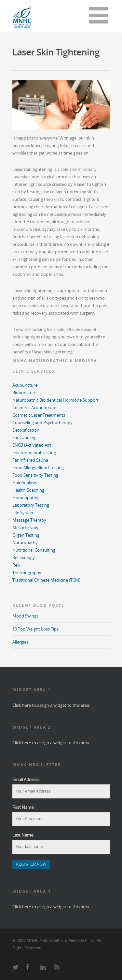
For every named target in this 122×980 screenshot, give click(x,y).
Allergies (20, 642)
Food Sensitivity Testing (35, 475)
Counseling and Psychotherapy (42, 423)
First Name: (23, 807)
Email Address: (26, 780)
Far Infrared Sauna (30, 460)
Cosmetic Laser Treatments (39, 415)
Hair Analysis (25, 483)
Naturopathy (25, 542)
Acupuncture (25, 385)
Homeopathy (25, 497)
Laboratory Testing (31, 505)
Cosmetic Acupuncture (34, 408)
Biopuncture (24, 393)
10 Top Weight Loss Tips (35, 629)
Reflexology (24, 557)
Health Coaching (28, 490)
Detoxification (26, 430)
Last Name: (23, 835)
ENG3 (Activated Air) (32, 445)
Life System (23, 512)
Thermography (27, 572)
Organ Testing (26, 535)
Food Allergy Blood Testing (38, 468)
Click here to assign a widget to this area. (51, 705)
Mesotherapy (25, 527)
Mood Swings (25, 616)
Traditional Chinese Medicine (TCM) (46, 580)
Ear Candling (24, 438)
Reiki (17, 565)
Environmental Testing (34, 453)
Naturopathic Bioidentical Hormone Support (55, 400)
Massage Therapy (29, 520)
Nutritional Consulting (34, 550)
